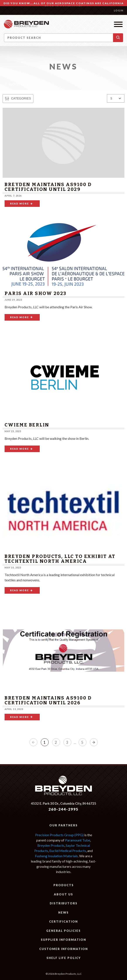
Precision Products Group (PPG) (59, 835)
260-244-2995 (63, 809)
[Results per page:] (116, 98)
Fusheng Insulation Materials (56, 856)
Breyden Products (51, 845)
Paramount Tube (78, 840)
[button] (118, 38)
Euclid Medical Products (68, 851)
